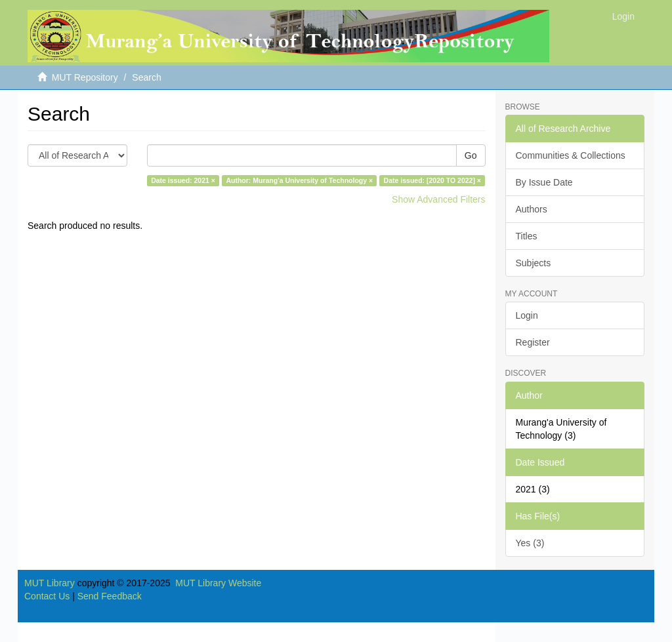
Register (533, 342)
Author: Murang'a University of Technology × (299, 180)
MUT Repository (85, 77)
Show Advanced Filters (438, 199)
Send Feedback (110, 596)
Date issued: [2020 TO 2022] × (432, 180)
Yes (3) (530, 543)
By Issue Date (544, 182)
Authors (532, 209)
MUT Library (50, 583)
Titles (527, 236)
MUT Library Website (218, 583)
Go (471, 155)
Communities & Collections (571, 155)
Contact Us (47, 596)
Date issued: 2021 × (183, 180)
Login (527, 315)
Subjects (534, 263)
